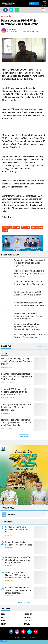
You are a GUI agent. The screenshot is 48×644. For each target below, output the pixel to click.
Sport (4, 624)
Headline (16, 227)
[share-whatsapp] (17, 10)
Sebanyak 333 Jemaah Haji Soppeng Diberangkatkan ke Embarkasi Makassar (14, 392)
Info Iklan (32, 637)
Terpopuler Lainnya (24, 603)
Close (4, 641)
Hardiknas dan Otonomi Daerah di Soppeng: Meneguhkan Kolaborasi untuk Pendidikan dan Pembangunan (17, 423)
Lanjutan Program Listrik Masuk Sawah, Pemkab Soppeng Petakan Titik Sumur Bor (17, 377)
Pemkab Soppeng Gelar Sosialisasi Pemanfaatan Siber (17, 530)
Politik (27, 621)
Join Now (17, 637)
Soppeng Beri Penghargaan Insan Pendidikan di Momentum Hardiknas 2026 (16, 407)
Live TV (33, 3)
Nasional (11, 514)
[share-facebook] (5, 10)
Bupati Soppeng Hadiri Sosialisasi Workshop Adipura (19, 543)
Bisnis (4, 614)
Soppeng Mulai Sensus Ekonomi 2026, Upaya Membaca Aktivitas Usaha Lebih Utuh (17, 575)
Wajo (5, 231)
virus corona (37, 227)
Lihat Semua (24, 436)
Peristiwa (26, 227)
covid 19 (9, 16)
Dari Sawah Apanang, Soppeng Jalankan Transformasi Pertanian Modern (16, 361)
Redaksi (24, 637)
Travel (27, 624)
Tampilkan (42, 347)
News (4, 621)
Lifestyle (5, 617)
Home (3, 16)
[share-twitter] (11, 10)
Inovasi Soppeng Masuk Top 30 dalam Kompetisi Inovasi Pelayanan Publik (18, 560)
